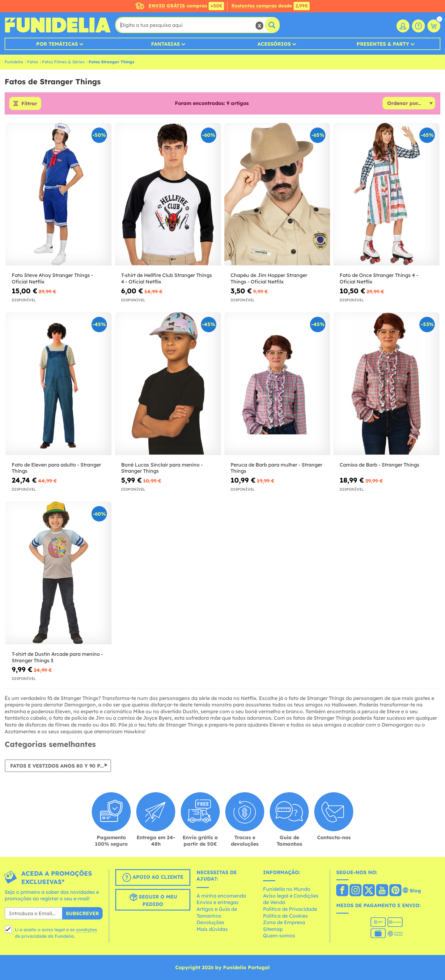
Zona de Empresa (284, 922)
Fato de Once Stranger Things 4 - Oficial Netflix (379, 278)
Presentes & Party (383, 44)
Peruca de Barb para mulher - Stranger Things (276, 468)
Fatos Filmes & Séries (63, 62)
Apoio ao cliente (153, 877)
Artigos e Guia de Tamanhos (217, 912)
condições (87, 930)
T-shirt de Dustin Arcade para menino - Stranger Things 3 (57, 657)
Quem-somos (279, 936)
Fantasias (165, 44)
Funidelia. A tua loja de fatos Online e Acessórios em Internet (58, 25)
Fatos (33, 62)
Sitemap (273, 929)
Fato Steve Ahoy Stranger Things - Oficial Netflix (52, 278)
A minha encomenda (221, 896)
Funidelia (14, 62)
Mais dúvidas (212, 929)
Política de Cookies (285, 916)
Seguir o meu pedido (153, 900)
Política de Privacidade (290, 909)
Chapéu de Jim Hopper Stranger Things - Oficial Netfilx (269, 278)
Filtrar (29, 103)
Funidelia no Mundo (287, 889)
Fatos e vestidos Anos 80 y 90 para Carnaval (61, 766)
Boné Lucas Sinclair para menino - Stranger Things (162, 468)
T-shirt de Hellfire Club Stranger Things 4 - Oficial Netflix (167, 278)
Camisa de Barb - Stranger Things (379, 465)
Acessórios (274, 44)
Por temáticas (57, 44)
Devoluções (210, 922)
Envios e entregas (218, 902)
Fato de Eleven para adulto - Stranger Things (56, 468)
